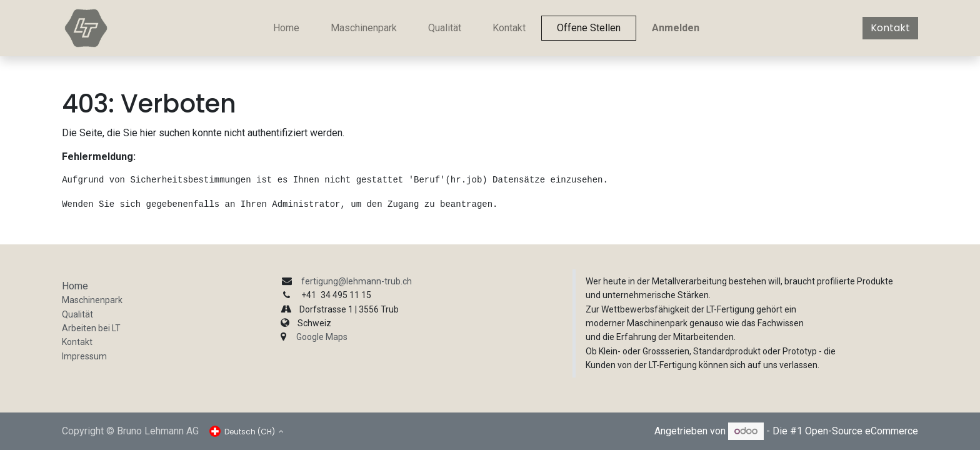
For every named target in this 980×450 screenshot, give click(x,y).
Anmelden (676, 28)
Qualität (77, 314)
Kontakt (890, 28)
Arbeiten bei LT (91, 328)
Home (75, 286)
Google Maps (322, 337)
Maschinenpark (92, 300)
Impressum (84, 356)
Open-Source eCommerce (862, 431)
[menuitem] (286, 28)
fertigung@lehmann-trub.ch (357, 281)
